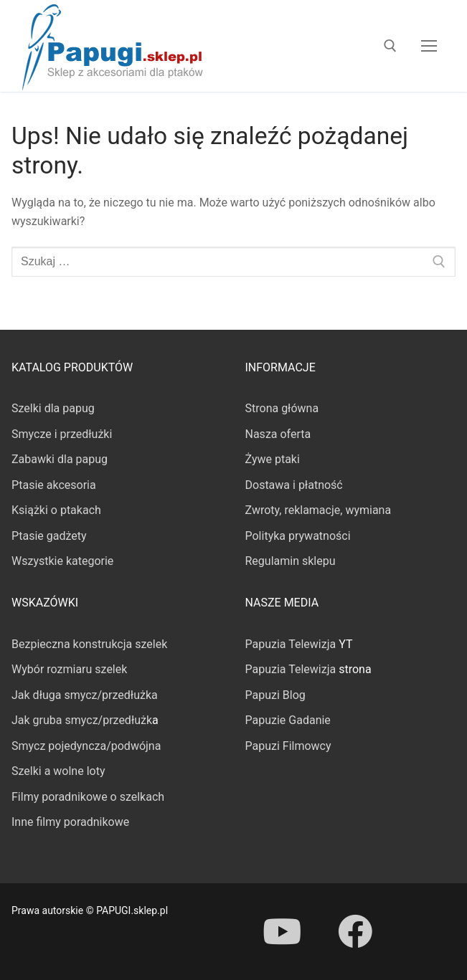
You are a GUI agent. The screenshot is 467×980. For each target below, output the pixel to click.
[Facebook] (355, 931)
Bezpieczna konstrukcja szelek (89, 644)
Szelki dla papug (53, 408)
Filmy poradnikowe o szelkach (88, 797)
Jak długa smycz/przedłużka (85, 695)
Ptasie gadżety (49, 536)
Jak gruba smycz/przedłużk (82, 720)
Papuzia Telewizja (291, 644)
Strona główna (282, 408)
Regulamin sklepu (291, 561)
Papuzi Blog (275, 695)
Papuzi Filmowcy (288, 746)
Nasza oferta (278, 434)
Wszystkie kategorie (62, 561)
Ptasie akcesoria (54, 485)
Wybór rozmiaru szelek (69, 669)
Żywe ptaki (273, 459)
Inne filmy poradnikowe (70, 822)
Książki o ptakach (56, 510)
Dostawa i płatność (294, 485)
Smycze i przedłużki (62, 434)
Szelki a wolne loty (58, 771)
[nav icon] (429, 46)
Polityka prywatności (298, 536)
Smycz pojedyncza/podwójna (86, 746)
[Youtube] (282, 931)
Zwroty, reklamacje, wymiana (319, 510)
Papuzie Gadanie (288, 720)
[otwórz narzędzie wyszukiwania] (390, 46)
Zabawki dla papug (60, 459)
